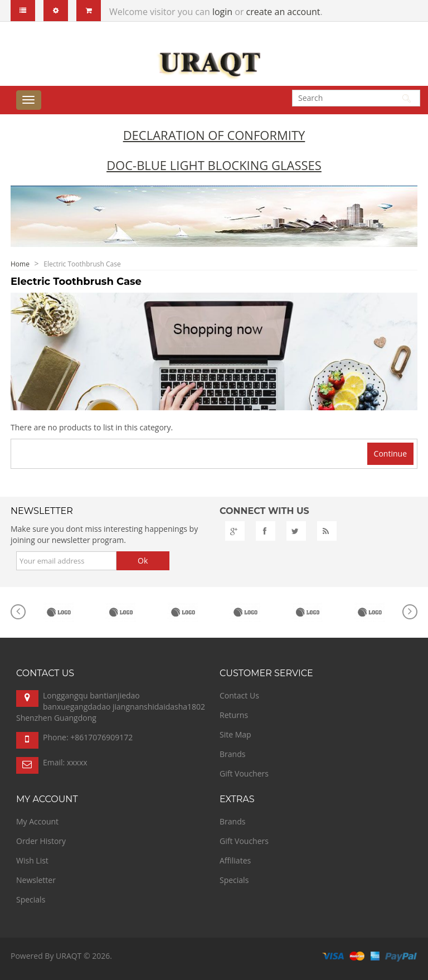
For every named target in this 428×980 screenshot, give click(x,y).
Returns (234, 715)
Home (20, 264)
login (222, 12)
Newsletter (36, 880)
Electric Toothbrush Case (82, 264)
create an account (283, 12)
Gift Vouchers (244, 773)
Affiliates (235, 860)
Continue (390, 453)
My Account (37, 821)
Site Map (235, 734)
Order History (41, 841)
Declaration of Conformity (214, 135)
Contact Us (239, 695)
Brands (232, 754)
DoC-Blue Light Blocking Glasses (214, 165)
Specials (31, 899)
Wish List (32, 860)
